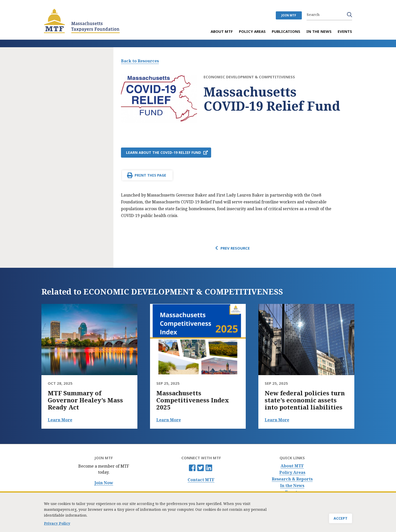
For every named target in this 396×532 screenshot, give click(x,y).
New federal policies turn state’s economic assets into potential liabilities (305, 400)
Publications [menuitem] (286, 32)
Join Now (104, 483)
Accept (341, 520)
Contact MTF (201, 480)
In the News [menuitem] (319, 32)
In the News (292, 486)
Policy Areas (292, 473)
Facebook (192, 468)
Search (350, 15)
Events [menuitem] (345, 32)
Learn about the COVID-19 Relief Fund (164, 152)
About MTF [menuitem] (222, 32)
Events (292, 492)
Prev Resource (235, 248)
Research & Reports (292, 479)
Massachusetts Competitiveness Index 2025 (193, 400)
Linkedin (209, 468)
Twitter (201, 468)
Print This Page (150, 175)
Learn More (60, 420)
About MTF (292, 466)
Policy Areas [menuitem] (252, 32)
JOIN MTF (289, 15)
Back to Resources (140, 61)
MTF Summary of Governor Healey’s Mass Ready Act (85, 400)
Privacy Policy (57, 525)
